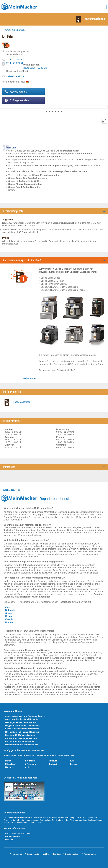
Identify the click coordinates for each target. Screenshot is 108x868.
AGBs (46, 854)
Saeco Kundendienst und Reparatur (22, 719)
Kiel (29, 767)
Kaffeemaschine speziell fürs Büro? (22, 260)
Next (2, 107)
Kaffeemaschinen (22, 402)
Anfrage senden (17, 100)
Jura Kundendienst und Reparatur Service (25, 716)
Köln (72, 761)
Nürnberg (31, 764)
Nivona (9, 622)
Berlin (8, 761)
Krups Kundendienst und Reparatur (22, 729)
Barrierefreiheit (72, 854)
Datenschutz (33, 854)
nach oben (9, 490)
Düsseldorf (10, 764)
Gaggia (9, 619)
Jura (8, 607)
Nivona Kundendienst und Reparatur (22, 732)
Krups (9, 616)
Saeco (9, 613)
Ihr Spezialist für (12, 392)
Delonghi (10, 610)
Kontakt (57, 854)
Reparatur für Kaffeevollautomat (20, 735)
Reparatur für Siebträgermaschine (21, 738)
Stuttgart (53, 764)
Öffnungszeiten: (11, 421)
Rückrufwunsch (16, 92)
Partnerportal (90, 854)
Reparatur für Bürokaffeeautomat (21, 741)
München (31, 761)
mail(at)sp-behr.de (15, 76)
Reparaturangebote (13, 211)
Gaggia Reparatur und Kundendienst (22, 726)
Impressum (9, 467)
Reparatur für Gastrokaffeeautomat (22, 745)
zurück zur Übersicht (15, 30)
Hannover (10, 767)
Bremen (74, 764)
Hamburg (53, 761)
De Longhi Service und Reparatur (21, 722)
